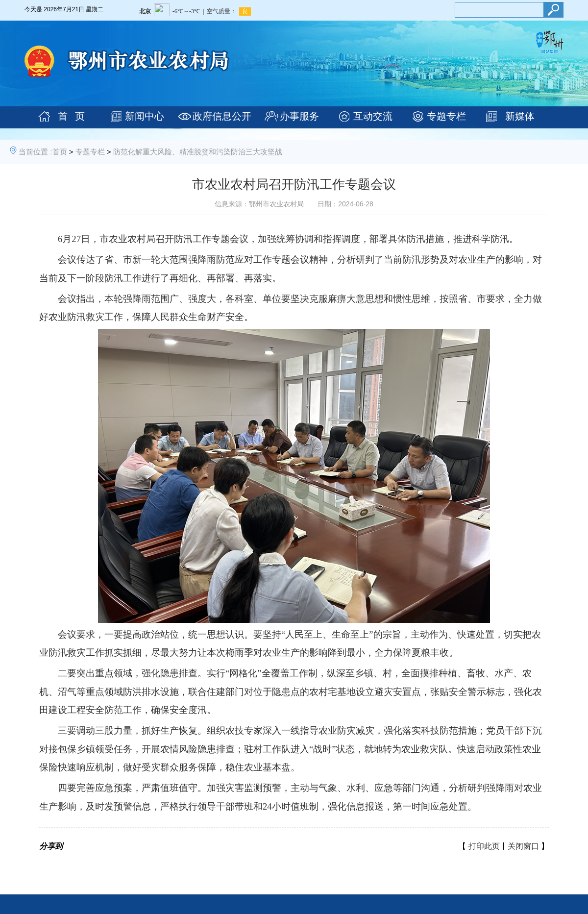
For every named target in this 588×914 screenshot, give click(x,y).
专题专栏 (446, 116)
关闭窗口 (523, 846)
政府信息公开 (222, 116)
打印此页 (484, 846)
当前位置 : (35, 152)
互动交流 (373, 116)
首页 (60, 152)
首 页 (71, 116)
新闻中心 (145, 116)
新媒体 (520, 116)
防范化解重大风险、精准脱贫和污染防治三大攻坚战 (198, 152)
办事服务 (299, 116)
